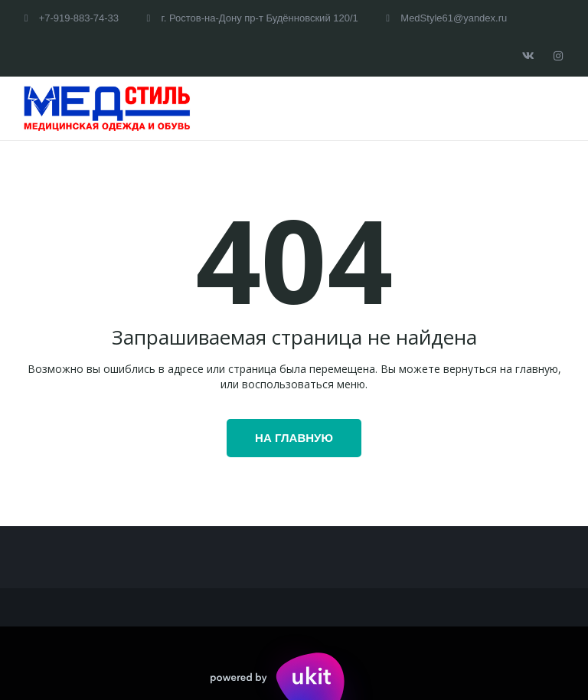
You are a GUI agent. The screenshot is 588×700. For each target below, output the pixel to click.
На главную (294, 438)
